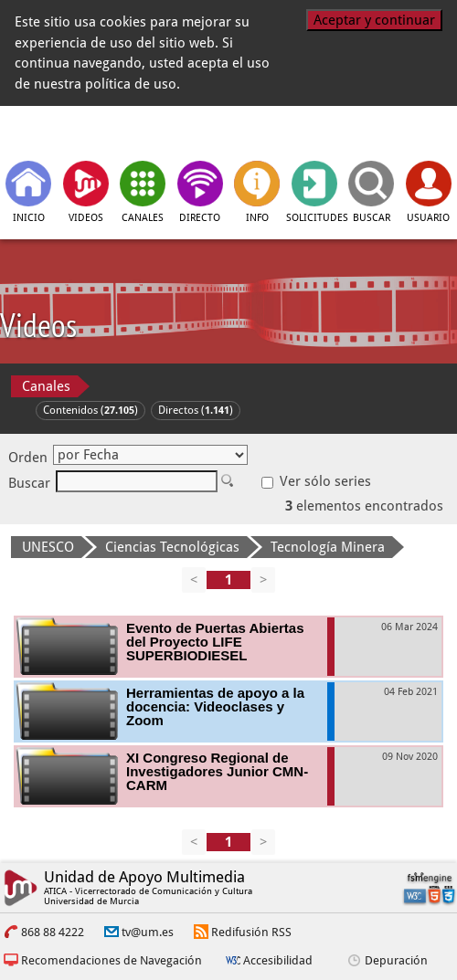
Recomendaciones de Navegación (112, 960)
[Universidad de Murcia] (364, 132)
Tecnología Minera (328, 547)
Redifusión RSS (251, 932)
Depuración (396, 960)
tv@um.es (148, 932)
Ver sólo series (316, 481)
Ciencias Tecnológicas (172, 547)
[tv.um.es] (93, 132)
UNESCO (48, 547)
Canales (46, 386)
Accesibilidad (278, 960)
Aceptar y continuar (374, 20)
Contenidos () (90, 410)
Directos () (196, 410)
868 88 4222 (53, 932)
